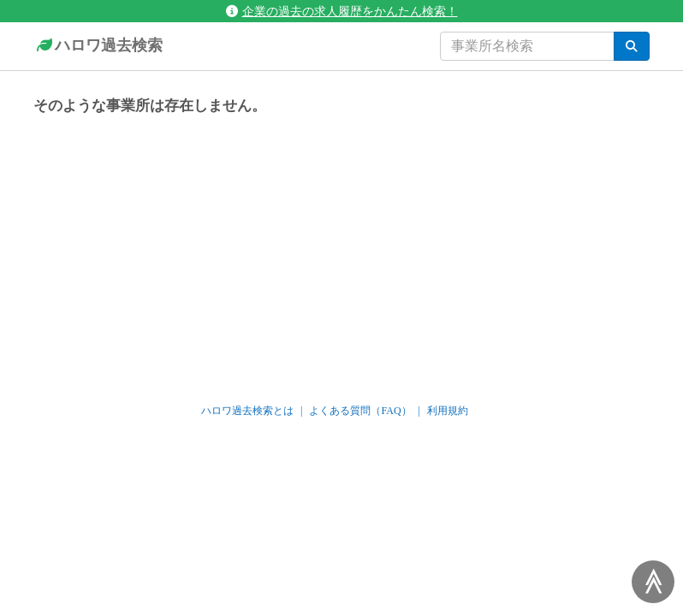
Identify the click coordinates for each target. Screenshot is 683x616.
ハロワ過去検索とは (247, 411)
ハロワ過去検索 (98, 46)
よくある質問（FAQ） (360, 411)
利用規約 (448, 411)
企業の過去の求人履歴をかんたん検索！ (342, 11)
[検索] (632, 46)
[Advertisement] (341, 252)
